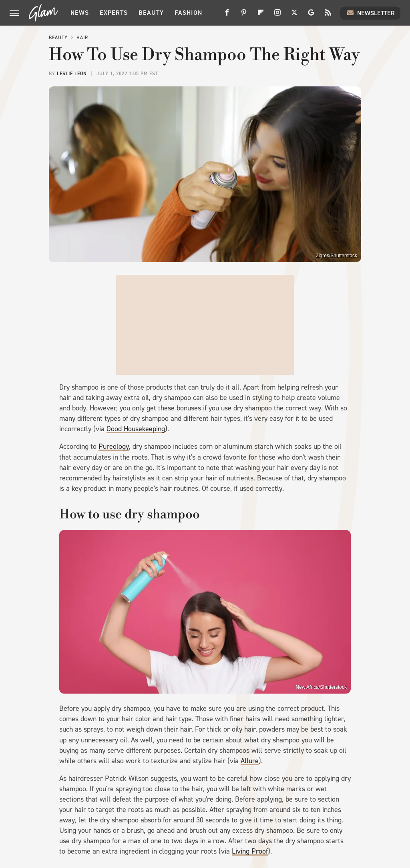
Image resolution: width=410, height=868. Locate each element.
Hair (82, 38)
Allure (250, 761)
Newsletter (370, 13)
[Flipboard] (261, 15)
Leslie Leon (72, 74)
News (80, 13)
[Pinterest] (244, 15)
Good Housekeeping (136, 429)
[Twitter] (294, 15)
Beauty (151, 13)
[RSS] (328, 15)
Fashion (188, 13)
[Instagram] (277, 15)
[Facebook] (227, 15)
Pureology (114, 446)
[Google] (311, 15)
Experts (114, 13)
